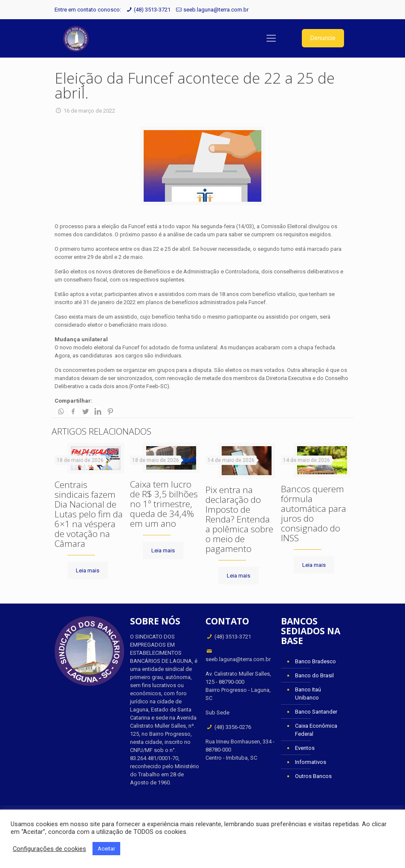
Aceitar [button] (106, 849)
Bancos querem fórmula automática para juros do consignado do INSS (314, 513)
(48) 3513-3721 (152, 10)
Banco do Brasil (314, 675)
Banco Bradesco (315, 661)
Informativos (311, 762)
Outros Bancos (313, 776)
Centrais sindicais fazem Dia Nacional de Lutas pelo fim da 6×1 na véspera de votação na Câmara (89, 514)
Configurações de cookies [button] (49, 849)
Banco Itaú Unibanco (308, 694)
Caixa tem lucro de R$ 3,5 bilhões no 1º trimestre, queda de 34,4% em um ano (164, 504)
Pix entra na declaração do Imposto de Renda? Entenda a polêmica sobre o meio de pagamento (239, 519)
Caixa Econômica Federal (316, 730)
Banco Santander (316, 712)
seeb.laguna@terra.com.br (216, 10)
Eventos (305, 748)
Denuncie (323, 38)
